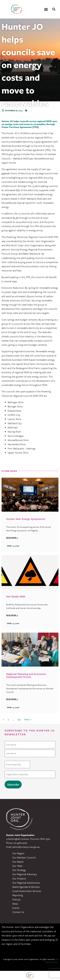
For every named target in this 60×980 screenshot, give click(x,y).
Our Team (17, 866)
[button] (46, 9)
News (15, 904)
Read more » (12, 538)
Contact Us (18, 912)
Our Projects (19, 879)
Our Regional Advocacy (25, 874)
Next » (28, 719)
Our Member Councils (24, 857)
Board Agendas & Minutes (26, 887)
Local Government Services (27, 891)
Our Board (18, 862)
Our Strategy (19, 870)
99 (19, 719)
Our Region (18, 853)
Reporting (18, 895)
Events (16, 908)
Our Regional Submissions (26, 883)
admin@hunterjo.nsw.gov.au (26, 847)
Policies (16, 900)
